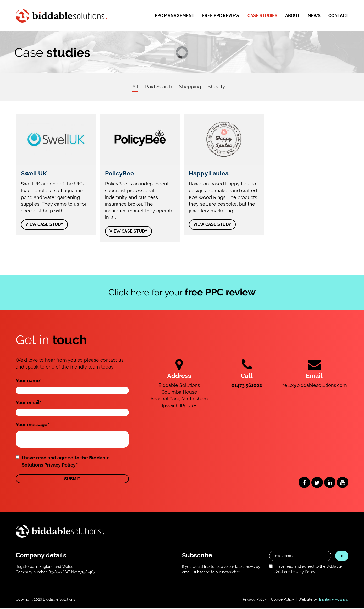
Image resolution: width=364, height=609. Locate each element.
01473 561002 (247, 386)
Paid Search (157, 86)
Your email (29, 403)
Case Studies (262, 16)
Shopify (218, 86)
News (314, 16)
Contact (338, 16)
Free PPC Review (221, 16)
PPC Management (175, 16)
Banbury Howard (334, 601)
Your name (29, 381)
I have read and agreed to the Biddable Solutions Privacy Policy (66, 462)
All (132, 86)
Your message (32, 425)
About (293, 16)
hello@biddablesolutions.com (314, 386)
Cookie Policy (283, 601)
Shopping (190, 86)
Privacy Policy (255, 601)
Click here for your (182, 293)
